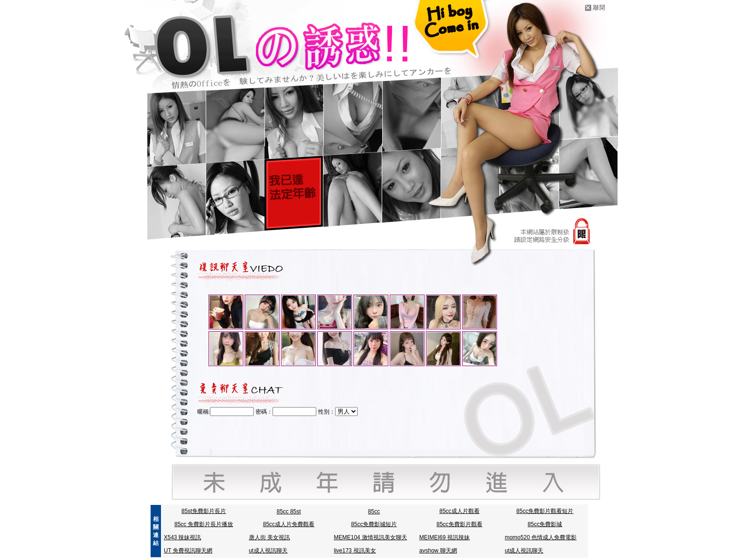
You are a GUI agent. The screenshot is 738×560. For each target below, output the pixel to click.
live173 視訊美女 (355, 551)
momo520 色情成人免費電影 (541, 537)
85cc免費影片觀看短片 (545, 511)
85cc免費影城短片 (374, 524)
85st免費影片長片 (204, 511)
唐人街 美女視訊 (269, 537)
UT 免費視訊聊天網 (188, 551)
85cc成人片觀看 (459, 511)
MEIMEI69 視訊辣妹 (445, 537)
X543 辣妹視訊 (182, 537)
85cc (374, 512)
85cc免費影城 (545, 524)
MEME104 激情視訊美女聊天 (370, 537)
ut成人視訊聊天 (268, 551)
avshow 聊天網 (438, 551)
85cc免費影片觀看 (459, 524)
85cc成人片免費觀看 (289, 524)
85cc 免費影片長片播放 (204, 524)
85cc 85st (289, 512)
